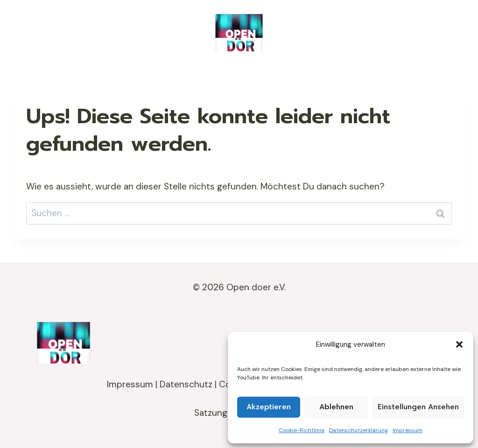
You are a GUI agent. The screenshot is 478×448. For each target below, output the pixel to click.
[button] (459, 344)
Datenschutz (186, 384)
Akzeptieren (269, 407)
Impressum (408, 430)
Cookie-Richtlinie (302, 430)
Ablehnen (336, 407)
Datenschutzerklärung (358, 430)
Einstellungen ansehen (418, 407)
